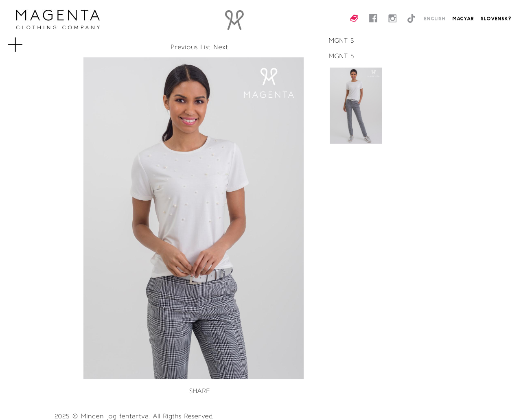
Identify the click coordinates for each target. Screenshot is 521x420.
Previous (184, 47)
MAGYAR (463, 18)
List (205, 47)
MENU (26, 41)
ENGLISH (435, 18)
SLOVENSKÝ (496, 18)
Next (221, 47)
